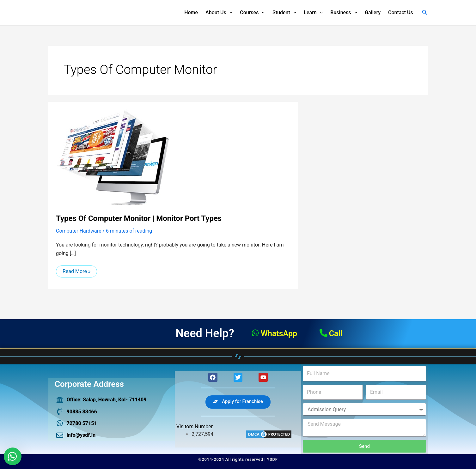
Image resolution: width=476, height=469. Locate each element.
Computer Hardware (79, 231)
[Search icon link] (425, 13)
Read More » (76, 270)
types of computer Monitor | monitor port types (139, 218)
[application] (229, 13)
